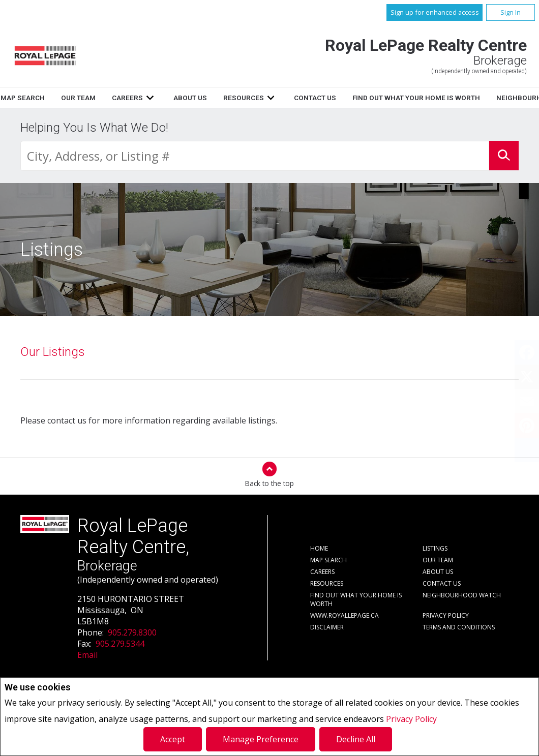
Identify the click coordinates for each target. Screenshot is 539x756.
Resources (366, 98)
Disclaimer (327, 627)
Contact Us (438, 98)
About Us (313, 98)
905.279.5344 (120, 644)
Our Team (201, 98)
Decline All (356, 739)
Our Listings (53, 352)
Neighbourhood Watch (462, 595)
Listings (92, 98)
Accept (173, 739)
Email (87, 655)
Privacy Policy (411, 719)
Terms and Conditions (459, 627)
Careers (250, 98)
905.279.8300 (132, 632)
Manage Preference (261, 739)
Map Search (146, 98)
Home (50, 98)
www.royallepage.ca (345, 615)
